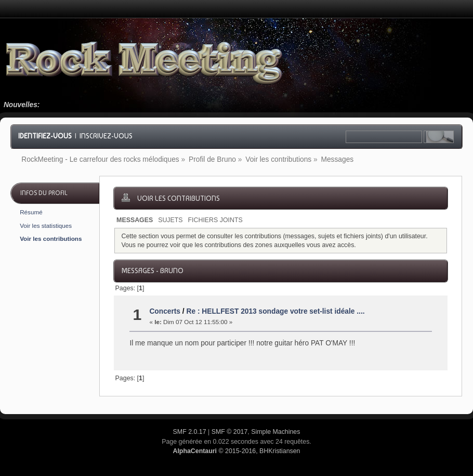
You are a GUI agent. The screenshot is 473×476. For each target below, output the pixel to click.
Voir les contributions (51, 239)
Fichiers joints (215, 220)
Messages (135, 220)
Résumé (31, 212)
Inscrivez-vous (106, 136)
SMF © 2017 (230, 432)
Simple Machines (275, 432)
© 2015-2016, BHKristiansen (236, 451)
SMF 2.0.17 (190, 432)
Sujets (170, 220)
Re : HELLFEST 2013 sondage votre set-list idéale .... (275, 311)
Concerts (165, 311)
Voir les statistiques (46, 226)
